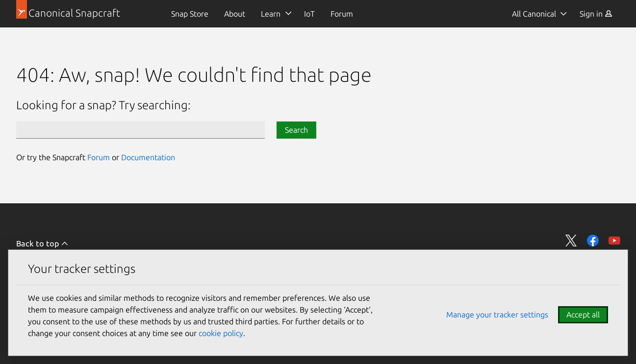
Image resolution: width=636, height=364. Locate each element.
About (235, 14)
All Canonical (534, 14)
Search (296, 130)
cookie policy (221, 333)
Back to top (42, 243)
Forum (342, 14)
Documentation (148, 157)
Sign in (596, 14)
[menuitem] (190, 14)
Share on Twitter (571, 241)
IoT (309, 14)
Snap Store (190, 14)
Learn (271, 14)
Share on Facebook (593, 241)
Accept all (583, 315)
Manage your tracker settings (497, 315)
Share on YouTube (614, 241)
